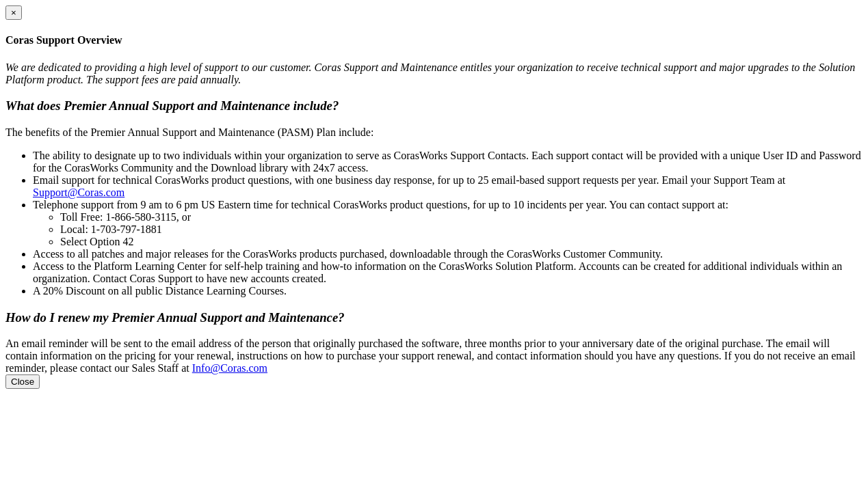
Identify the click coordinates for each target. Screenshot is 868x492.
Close (23, 382)
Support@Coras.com (79, 192)
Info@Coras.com (230, 368)
